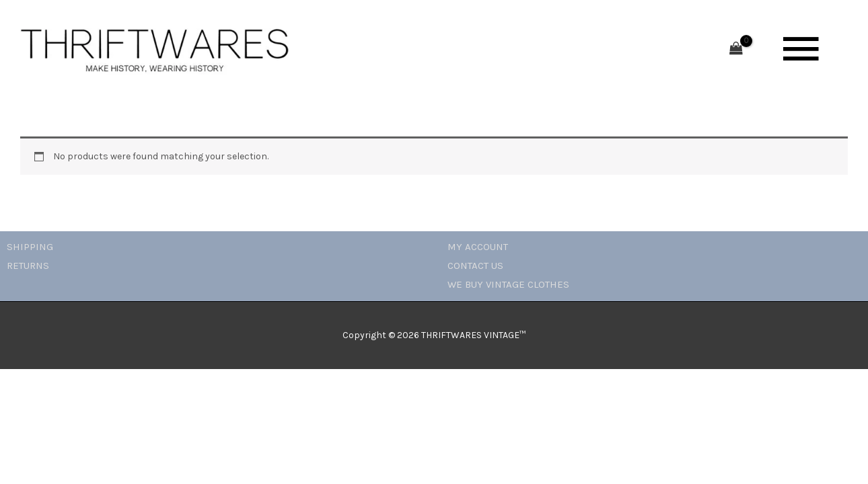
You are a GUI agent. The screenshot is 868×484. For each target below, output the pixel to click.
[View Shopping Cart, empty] (736, 49)
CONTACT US (475, 266)
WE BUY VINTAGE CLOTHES (508, 284)
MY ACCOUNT (478, 247)
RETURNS (28, 266)
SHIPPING (30, 247)
